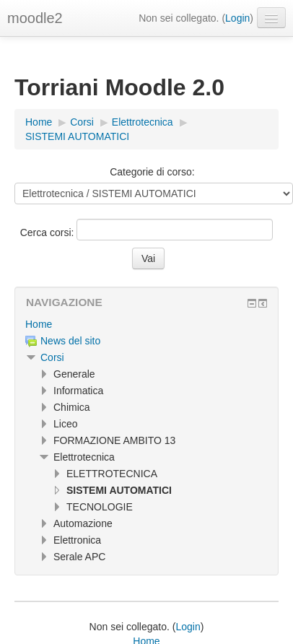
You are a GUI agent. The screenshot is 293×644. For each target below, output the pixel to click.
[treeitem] (146, 324)
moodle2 (35, 18)
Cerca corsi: (49, 232)
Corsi (52, 357)
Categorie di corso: (152, 172)
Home (39, 324)
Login (237, 18)
